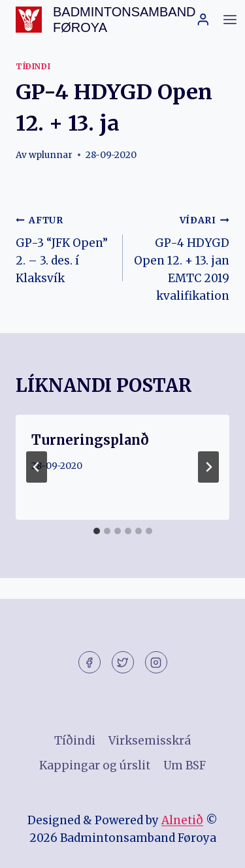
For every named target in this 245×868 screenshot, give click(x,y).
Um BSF (185, 765)
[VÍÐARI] (208, 467)
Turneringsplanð (90, 440)
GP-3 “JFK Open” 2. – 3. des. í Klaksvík (64, 248)
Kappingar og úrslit (95, 765)
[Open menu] (230, 19)
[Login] (203, 19)
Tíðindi (33, 66)
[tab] (97, 531)
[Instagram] (156, 662)
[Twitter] (123, 662)
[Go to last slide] (37, 467)
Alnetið (182, 820)
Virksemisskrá (150, 741)
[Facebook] (90, 662)
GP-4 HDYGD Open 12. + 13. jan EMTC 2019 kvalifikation (182, 257)
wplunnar (51, 155)
